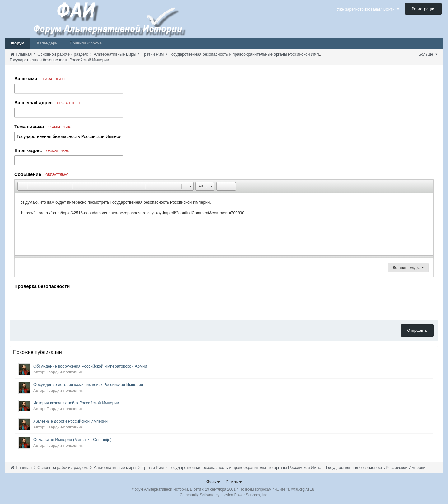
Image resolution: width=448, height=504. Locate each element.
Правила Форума (86, 43)
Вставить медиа (408, 268)
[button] (22, 186)
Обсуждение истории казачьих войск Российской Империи (88, 384)
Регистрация (423, 9)
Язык (213, 482)
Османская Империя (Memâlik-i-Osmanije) (72, 439)
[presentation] (62, 303)
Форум (18, 43)
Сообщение (42, 174)
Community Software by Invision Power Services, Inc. (224, 495)
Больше (428, 54)
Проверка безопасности (42, 286)
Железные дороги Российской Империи (70, 421)
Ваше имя (40, 79)
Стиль (234, 482)
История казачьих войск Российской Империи (76, 403)
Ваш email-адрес (47, 102)
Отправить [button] (417, 330)
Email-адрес (42, 150)
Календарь (47, 43)
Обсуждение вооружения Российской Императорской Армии (90, 366)
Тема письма (43, 126)
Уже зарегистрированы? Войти (368, 9)
